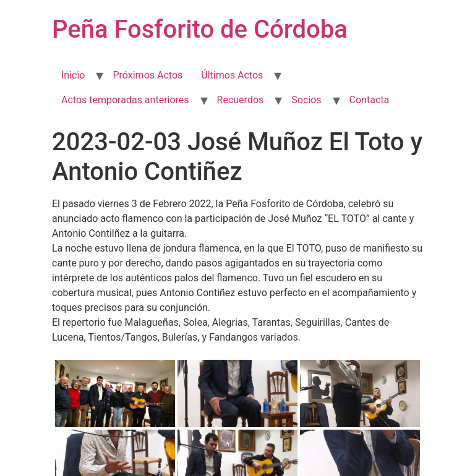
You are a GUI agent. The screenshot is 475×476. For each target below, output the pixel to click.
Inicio (73, 75)
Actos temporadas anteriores (125, 100)
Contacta (370, 100)
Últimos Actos (232, 75)
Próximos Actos (148, 75)
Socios (306, 100)
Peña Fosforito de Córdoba (200, 29)
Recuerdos (241, 100)
